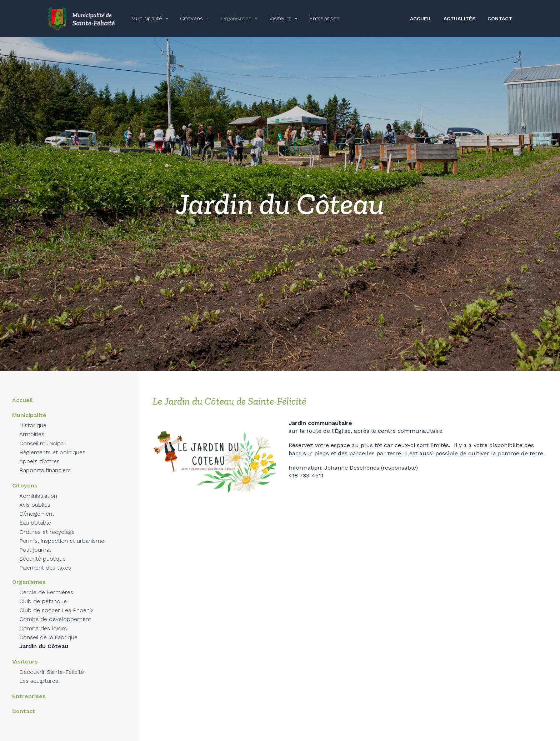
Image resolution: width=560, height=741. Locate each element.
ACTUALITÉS (460, 19)
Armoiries (32, 428)
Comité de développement (55, 613)
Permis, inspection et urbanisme (62, 534)
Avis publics (35, 498)
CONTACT (500, 19)
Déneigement (37, 507)
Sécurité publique (42, 552)
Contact (24, 705)
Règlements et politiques (52, 445)
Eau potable (35, 516)
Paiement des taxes (45, 561)
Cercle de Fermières (46, 585)
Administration (38, 489)
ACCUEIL (421, 19)
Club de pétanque (43, 594)
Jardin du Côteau (44, 639)
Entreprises (324, 18)
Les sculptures (39, 674)
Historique (33, 419)
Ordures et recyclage (47, 525)
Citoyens (194, 18)
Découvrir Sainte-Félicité (52, 665)
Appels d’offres (39, 454)
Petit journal (35, 543)
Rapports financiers (45, 464)
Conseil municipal (42, 437)
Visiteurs (283, 18)
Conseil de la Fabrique (48, 630)
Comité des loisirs (43, 622)
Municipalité (150, 18)
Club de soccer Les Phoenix (56, 604)
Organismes (239, 18)
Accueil (22, 393)
